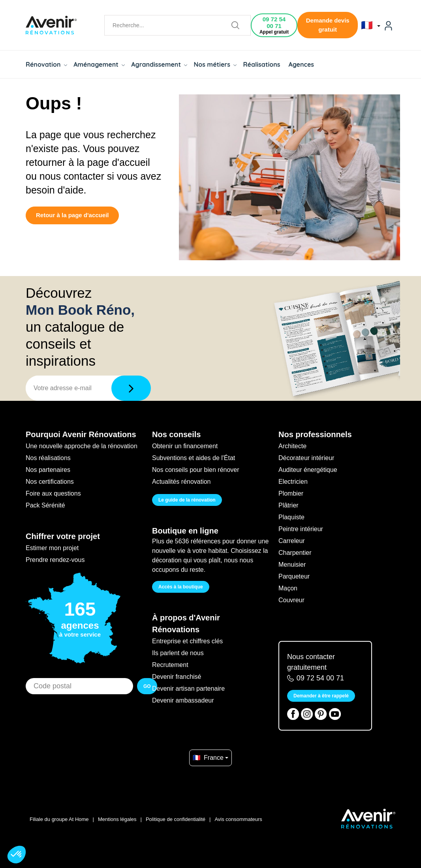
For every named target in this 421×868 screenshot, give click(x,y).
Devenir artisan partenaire (188, 689)
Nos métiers (215, 64)
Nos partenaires (48, 470)
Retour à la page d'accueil (72, 215)
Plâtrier (288, 505)
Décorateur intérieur (306, 458)
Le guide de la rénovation (187, 500)
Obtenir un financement (185, 446)
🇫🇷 (371, 25)
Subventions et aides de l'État (194, 458)
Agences (302, 64)
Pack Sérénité (45, 505)
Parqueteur (294, 576)
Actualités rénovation (181, 482)
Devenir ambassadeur (183, 700)
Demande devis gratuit (328, 25)
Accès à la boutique (181, 587)
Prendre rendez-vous (55, 560)
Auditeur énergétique (308, 470)
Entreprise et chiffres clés (187, 641)
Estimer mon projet (52, 548)
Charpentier (295, 553)
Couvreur (291, 600)
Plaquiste (291, 517)
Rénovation (46, 64)
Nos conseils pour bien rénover (196, 470)
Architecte (292, 446)
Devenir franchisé (177, 677)
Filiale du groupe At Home (59, 819)
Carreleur (292, 541)
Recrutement (170, 665)
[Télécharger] (131, 388)
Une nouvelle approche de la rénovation (82, 446)
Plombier (291, 493)
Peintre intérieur (301, 529)
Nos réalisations (48, 458)
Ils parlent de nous (178, 653)
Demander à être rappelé (321, 696)
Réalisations (261, 64)
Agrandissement (159, 64)
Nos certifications (50, 482)
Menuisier (292, 565)
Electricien (293, 482)
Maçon (288, 588)
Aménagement (99, 64)
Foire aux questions (53, 493)
